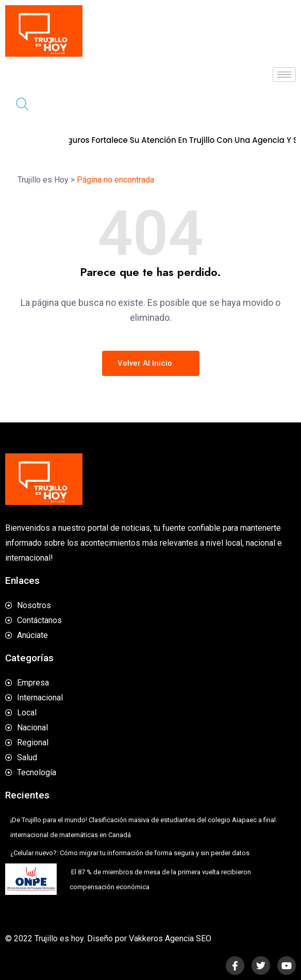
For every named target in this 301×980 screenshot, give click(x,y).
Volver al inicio (151, 363)
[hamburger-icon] (284, 75)
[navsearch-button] (18, 105)
